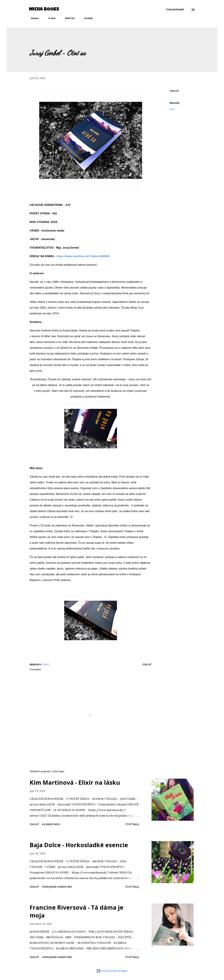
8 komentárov (51, 824)
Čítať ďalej (132, 824)
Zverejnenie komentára (57, 887)
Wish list (68, 18)
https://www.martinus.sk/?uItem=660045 (83, 256)
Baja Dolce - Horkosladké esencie (79, 845)
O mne (50, 18)
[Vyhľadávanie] (175, 10)
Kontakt (86, 18)
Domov (33, 18)
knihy (172, 109)
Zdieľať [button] (174, 91)
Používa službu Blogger (112, 971)
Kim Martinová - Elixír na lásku (75, 782)
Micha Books (44, 10)
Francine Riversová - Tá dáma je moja (77, 911)
